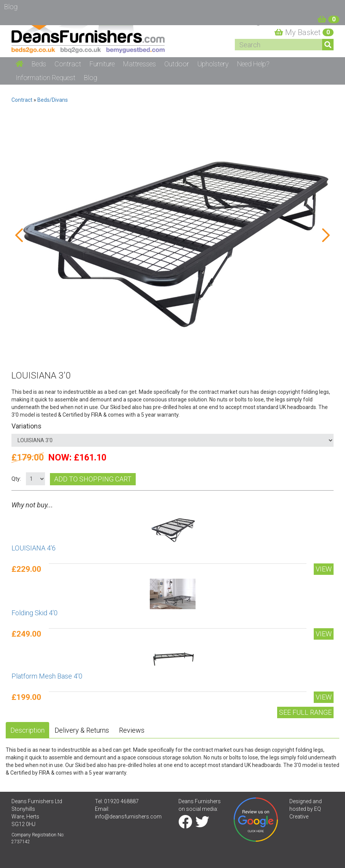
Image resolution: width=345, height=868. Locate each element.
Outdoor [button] (177, 64)
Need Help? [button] (253, 64)
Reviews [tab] (132, 730)
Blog (91, 78)
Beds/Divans (53, 100)
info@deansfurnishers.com (128, 817)
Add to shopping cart (93, 479)
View (324, 569)
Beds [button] (39, 64)
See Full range (305, 712)
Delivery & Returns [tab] (82, 730)
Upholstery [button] (213, 64)
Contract (22, 100)
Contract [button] (68, 64)
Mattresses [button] (140, 64)
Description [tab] (27, 730)
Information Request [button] (46, 78)
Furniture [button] (102, 64)
